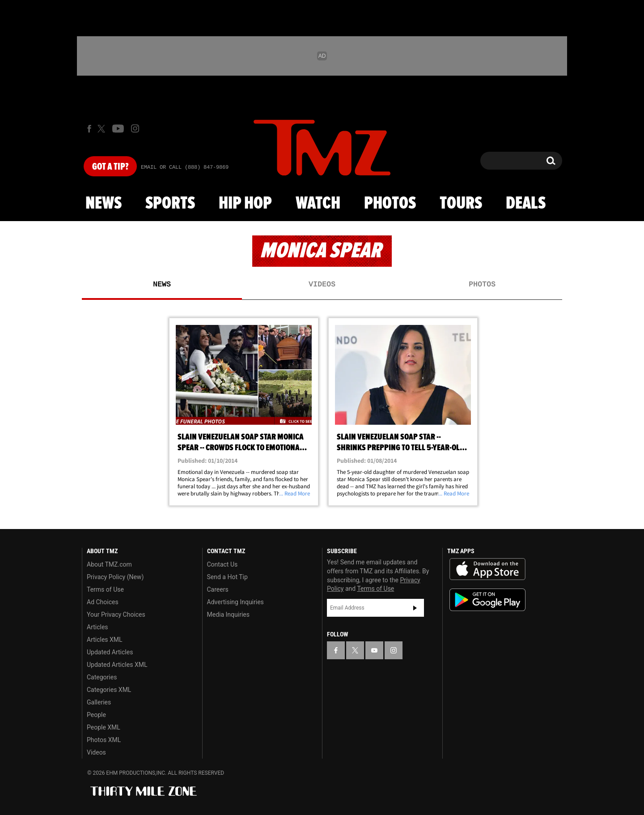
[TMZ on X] (103, 129)
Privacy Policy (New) (115, 577)
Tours (461, 204)
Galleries (99, 702)
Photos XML (104, 740)
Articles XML (105, 640)
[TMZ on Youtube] (118, 128)
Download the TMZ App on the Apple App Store (487, 569)
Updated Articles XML (117, 665)
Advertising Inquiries (235, 602)
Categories (102, 677)
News (104, 204)
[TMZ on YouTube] (374, 650)
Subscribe (415, 608)
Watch (318, 204)
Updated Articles (110, 652)
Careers (218, 589)
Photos (390, 204)
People (96, 715)
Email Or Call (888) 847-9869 (185, 167)
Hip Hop (245, 204)
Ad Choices (103, 602)
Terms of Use (105, 589)
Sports (170, 204)
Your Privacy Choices (116, 614)
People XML (104, 727)
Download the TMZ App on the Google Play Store (487, 600)
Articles (97, 627)
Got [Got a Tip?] (110, 167)
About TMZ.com (109, 564)
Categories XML (109, 690)
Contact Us (222, 564)
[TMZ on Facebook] (89, 129)
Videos (322, 285)
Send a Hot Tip (227, 577)
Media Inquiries (228, 614)
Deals (526, 204)
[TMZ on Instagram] (135, 128)
